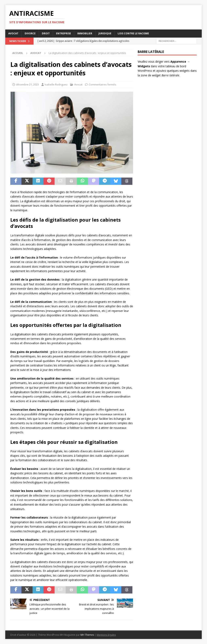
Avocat (13, 33)
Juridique (105, 33)
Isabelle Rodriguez (56, 84)
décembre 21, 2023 (27, 84)
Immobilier (85, 33)
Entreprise (63, 33)
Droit (46, 33)
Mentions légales (106, 635)
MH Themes (87, 635)
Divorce (30, 33)
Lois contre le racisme (133, 33)
